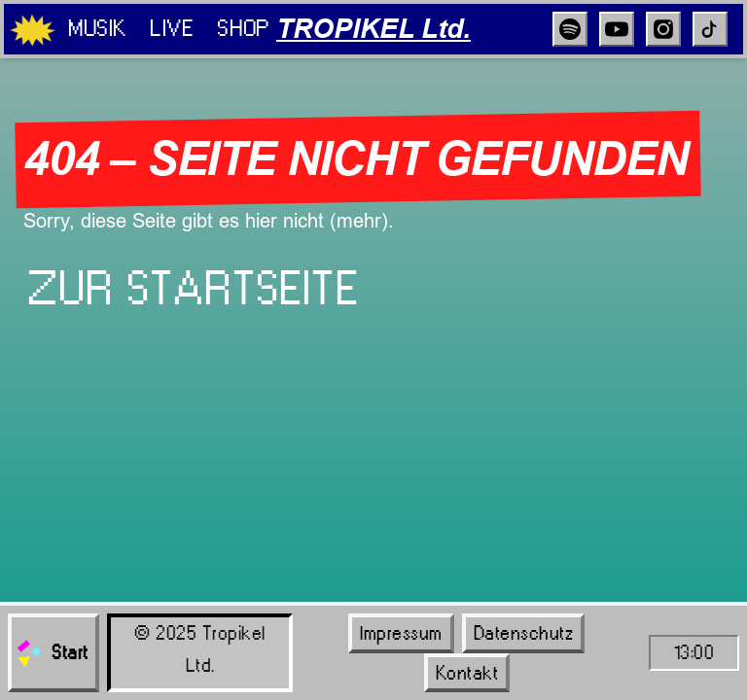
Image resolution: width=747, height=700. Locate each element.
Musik (97, 28)
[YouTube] (617, 29)
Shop (243, 28)
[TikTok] (710, 29)
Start (52, 653)
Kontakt (467, 673)
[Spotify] (570, 29)
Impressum (401, 633)
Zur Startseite (193, 289)
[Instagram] (663, 29)
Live (172, 28)
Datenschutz (524, 633)
